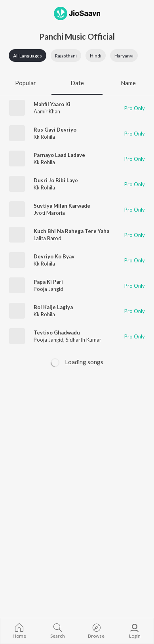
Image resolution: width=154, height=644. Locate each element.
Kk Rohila (44, 137)
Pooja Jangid (48, 289)
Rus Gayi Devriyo (55, 130)
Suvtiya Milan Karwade (62, 206)
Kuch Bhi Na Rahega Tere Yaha (71, 231)
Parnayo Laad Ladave (59, 155)
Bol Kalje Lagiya (53, 307)
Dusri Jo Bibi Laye (56, 180)
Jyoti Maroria (49, 213)
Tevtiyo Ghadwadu (57, 333)
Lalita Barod (48, 238)
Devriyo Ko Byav (54, 256)
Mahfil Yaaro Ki (52, 104)
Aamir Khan (47, 111)
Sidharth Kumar (84, 340)
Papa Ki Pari (48, 282)
